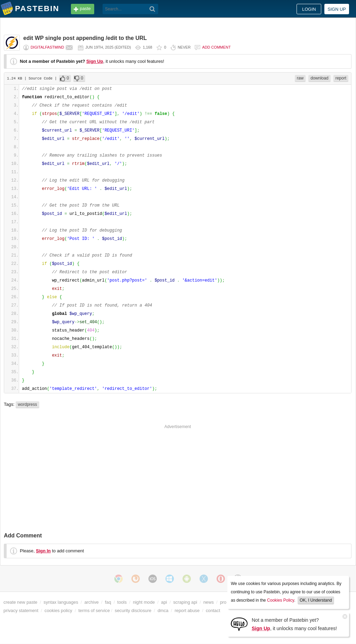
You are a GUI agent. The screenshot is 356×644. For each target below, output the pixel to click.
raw (300, 78)
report (341, 78)
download (319, 78)
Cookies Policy (281, 600)
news (209, 602)
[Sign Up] (239, 624)
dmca (163, 610)
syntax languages (61, 602)
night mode (144, 602)
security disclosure (133, 610)
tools (122, 602)
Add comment (216, 47)
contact (213, 610)
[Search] (152, 9)
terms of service (94, 610)
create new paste (20, 602)
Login (309, 9)
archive (92, 602)
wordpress (27, 404)
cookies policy (58, 610)
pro (223, 602)
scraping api (185, 602)
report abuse (187, 610)
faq (108, 602)
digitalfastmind (47, 47)
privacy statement (21, 610)
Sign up (337, 9)
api (164, 602)
